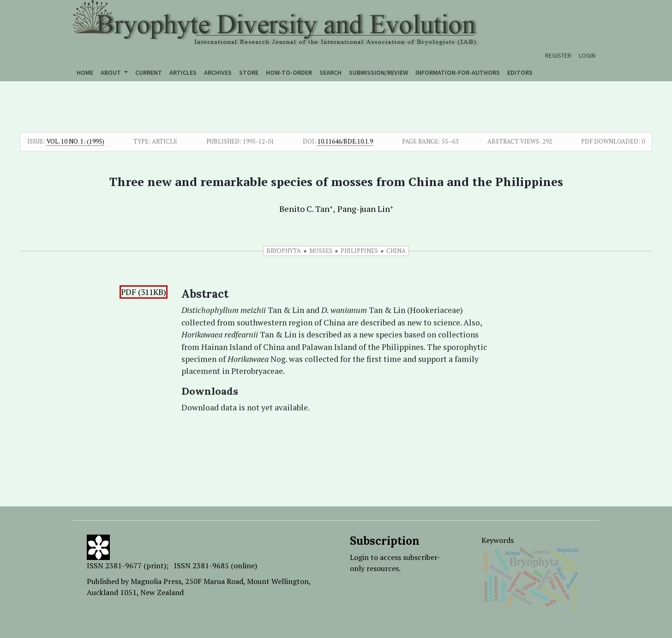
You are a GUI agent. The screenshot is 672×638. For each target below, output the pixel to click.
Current (149, 72)
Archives (218, 72)
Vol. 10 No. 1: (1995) (75, 141)
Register (558, 55)
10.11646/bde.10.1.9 (345, 141)
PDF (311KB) (144, 292)
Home (85, 72)
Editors (520, 72)
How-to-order (289, 72)
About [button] (111, 72)
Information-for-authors (458, 72)
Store (249, 72)
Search (330, 72)
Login (587, 55)
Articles (183, 72)
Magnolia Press (156, 581)
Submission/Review (378, 72)
